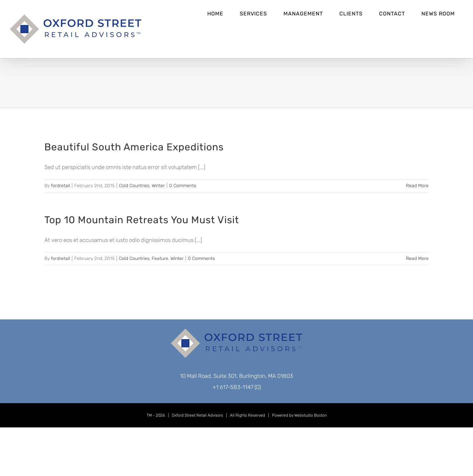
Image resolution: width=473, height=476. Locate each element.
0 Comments (183, 186)
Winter (158, 186)
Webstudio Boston (311, 415)
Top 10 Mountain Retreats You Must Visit (142, 220)
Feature (160, 259)
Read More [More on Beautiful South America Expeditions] (417, 186)
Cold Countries (134, 186)
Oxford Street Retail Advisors (197, 415)
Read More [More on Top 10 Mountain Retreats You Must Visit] (417, 259)
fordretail (60, 186)
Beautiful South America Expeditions (134, 147)
